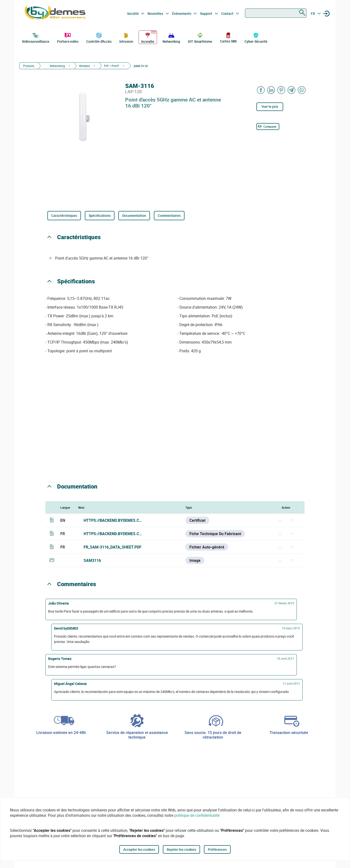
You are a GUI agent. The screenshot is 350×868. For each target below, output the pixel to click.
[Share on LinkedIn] (271, 90)
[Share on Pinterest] (281, 90)
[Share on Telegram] (292, 90)
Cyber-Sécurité (256, 37)
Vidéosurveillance (36, 37)
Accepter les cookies (139, 849)
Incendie (148, 37)
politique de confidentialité (197, 815)
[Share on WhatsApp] (302, 90)
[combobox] (276, 13)
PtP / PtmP (112, 66)
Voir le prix (270, 106)
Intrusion (126, 37)
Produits (29, 66)
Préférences (217, 849)
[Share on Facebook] (261, 90)
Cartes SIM (228, 38)
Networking (171, 37)
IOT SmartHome (200, 37)
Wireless (84, 66)
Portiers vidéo (68, 37)
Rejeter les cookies (181, 849)
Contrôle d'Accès (99, 37)
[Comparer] (268, 126)
